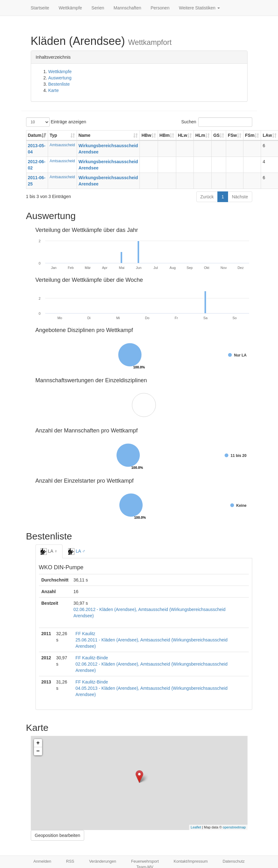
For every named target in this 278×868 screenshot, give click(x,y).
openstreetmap (234, 827)
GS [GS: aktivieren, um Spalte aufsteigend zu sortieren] (216, 135)
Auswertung (60, 78)
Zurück (207, 197)
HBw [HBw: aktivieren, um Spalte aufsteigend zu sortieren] (146, 135)
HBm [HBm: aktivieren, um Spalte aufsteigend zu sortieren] (165, 135)
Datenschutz (234, 861)
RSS (70, 861)
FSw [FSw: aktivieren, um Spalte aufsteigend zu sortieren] (232, 135)
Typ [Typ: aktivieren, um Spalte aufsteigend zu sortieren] (53, 135)
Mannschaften (128, 8)
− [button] (38, 751)
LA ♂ (77, 551)
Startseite (40, 8)
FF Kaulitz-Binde (92, 658)
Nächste (240, 197)
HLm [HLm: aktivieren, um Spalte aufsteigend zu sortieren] (200, 135)
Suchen (217, 122)
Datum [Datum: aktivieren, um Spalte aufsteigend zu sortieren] (35, 135)
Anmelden (42, 861)
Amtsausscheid (62, 145)
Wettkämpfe (70, 8)
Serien (98, 8)
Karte (54, 90)
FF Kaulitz (85, 634)
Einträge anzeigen (56, 122)
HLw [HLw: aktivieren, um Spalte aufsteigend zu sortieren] (183, 135)
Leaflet (196, 827)
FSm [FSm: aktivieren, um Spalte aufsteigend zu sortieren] (250, 135)
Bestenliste (59, 84)
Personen (160, 8)
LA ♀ (49, 551)
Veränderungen (103, 861)
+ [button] (38, 743)
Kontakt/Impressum (191, 861)
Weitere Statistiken (199, 8)
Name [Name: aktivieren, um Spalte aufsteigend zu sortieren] (84, 135)
